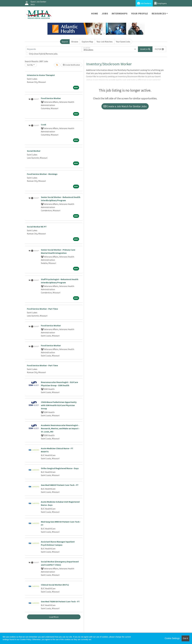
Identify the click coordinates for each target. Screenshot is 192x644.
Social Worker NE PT (37, 227)
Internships (120, 13)
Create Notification (71, 65)
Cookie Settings (172, 638)
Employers (161, 3)
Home (95, 13)
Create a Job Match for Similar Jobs (125, 106)
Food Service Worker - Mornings (42, 174)
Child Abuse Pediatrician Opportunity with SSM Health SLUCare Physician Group (59, 405)
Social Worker (34, 151)
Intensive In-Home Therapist (41, 75)
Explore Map (87, 42)
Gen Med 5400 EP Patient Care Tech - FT (60, 485)
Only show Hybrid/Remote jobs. (43, 54)
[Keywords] (54, 49)
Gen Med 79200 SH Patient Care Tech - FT (60, 601)
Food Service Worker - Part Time (42, 309)
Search (65, 42)
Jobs (105, 13)
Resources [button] (159, 13)
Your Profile (140, 13)
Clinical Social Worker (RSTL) (55, 585)
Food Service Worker (51, 98)
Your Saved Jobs (123, 42)
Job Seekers (144, 3)
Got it (185, 638)
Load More (54, 617)
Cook (44, 125)
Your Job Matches (105, 42)
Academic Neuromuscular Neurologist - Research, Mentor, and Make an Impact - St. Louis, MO (60, 428)
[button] (159, 49)
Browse (75, 42)
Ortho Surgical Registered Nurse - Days (60, 468)
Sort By (30, 65)
